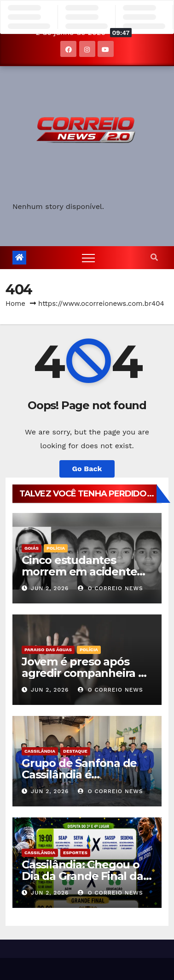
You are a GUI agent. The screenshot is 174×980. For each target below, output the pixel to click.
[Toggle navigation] (88, 258)
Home (15, 304)
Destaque (75, 751)
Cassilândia (40, 751)
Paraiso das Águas (48, 650)
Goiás (32, 548)
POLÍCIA (56, 548)
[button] (154, 257)
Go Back (87, 469)
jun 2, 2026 (50, 588)
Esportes (75, 853)
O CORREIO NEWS (110, 588)
